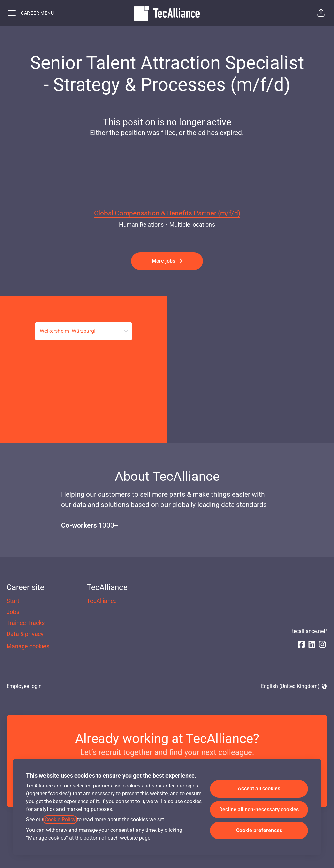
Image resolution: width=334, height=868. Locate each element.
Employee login (24, 686)
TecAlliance (102, 601)
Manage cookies (28, 646)
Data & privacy (25, 634)
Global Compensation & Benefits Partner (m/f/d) (167, 213)
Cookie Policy (60, 820)
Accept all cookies (259, 789)
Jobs (13, 612)
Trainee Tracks (26, 623)
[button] (321, 13)
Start (13, 601)
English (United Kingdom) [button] (294, 687)
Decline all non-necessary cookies (259, 809)
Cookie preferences (259, 830)
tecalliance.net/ (310, 631)
